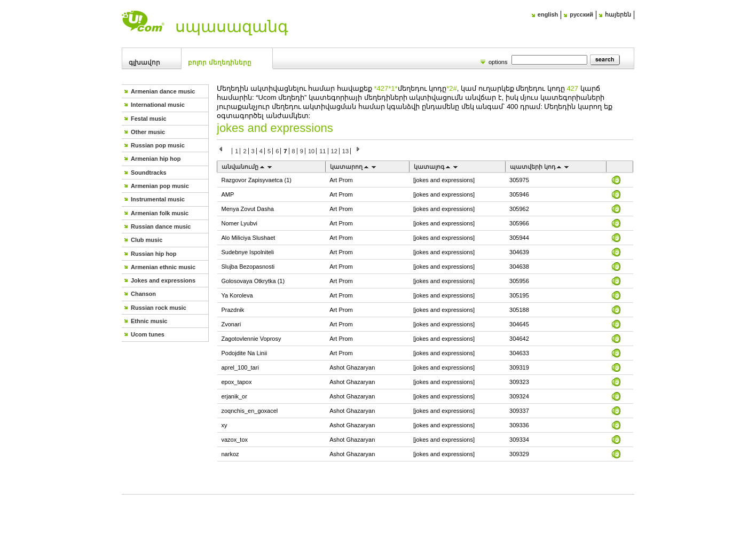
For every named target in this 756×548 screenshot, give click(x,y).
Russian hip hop (154, 254)
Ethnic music (149, 321)
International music (158, 105)
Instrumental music (158, 199)
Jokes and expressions (163, 280)
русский (581, 14)
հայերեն (618, 14)
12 (334, 151)
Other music (148, 132)
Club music (147, 240)
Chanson (143, 294)
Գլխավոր (144, 62)
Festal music (149, 119)
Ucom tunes (148, 334)
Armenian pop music (160, 186)
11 (322, 151)
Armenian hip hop (156, 159)
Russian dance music (161, 226)
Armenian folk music (160, 213)
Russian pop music (158, 145)
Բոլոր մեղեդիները (219, 62)
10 (311, 151)
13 (345, 151)
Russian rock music (159, 308)
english (548, 14)
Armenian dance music (163, 91)
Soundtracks (149, 173)
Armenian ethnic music (163, 267)
